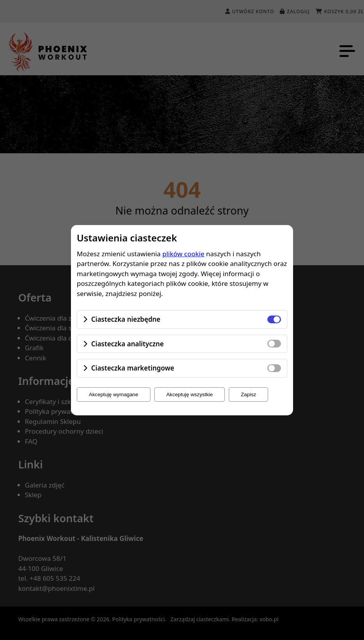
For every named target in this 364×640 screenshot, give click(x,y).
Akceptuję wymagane (114, 394)
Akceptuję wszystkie (190, 394)
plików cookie (184, 254)
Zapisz (248, 394)
